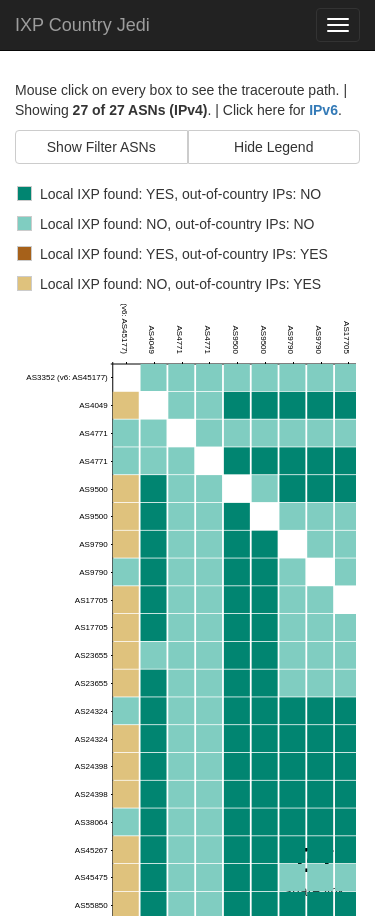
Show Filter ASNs (101, 147)
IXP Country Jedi (82, 25)
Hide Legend (273, 147)
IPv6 (323, 110)
